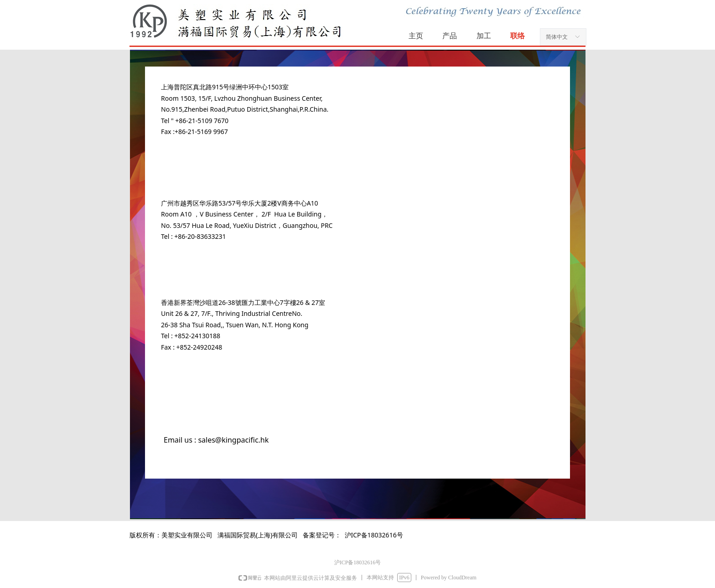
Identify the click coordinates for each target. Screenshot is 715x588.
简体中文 (557, 37)
